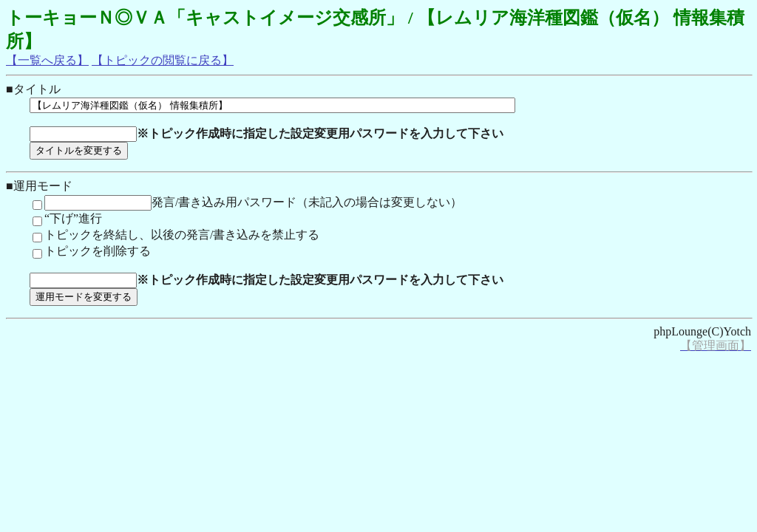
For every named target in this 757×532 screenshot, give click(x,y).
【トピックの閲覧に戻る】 (163, 60)
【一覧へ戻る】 (47, 60)
